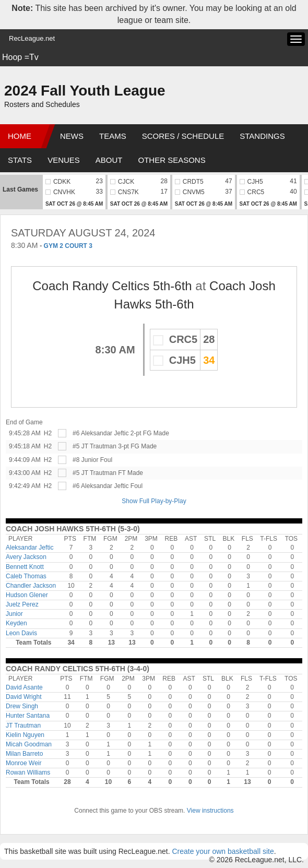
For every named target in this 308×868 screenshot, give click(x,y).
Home (20, 136)
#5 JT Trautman (94, 446)
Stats (20, 160)
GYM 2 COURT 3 (68, 246)
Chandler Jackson (31, 586)
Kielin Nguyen (25, 735)
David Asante (24, 687)
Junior (14, 614)
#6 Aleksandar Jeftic (100, 433)
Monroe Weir (23, 763)
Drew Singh (22, 706)
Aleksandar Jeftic (29, 548)
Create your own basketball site (223, 851)
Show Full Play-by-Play (154, 501)
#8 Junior (85, 460)
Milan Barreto (24, 754)
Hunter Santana (28, 716)
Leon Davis (21, 633)
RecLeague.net (32, 38)
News (72, 136)
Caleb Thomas (26, 576)
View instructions (210, 811)
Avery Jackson (26, 557)
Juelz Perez (22, 604)
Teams (113, 136)
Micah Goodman (29, 744)
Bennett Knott (25, 567)
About (109, 160)
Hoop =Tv (20, 57)
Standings (262, 136)
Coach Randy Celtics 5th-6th (112, 286)
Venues (64, 160)
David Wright (23, 697)
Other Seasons (172, 160)
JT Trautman (23, 726)
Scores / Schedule (183, 136)
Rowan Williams (28, 772)
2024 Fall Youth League (85, 91)
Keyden (16, 623)
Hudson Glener (27, 595)
